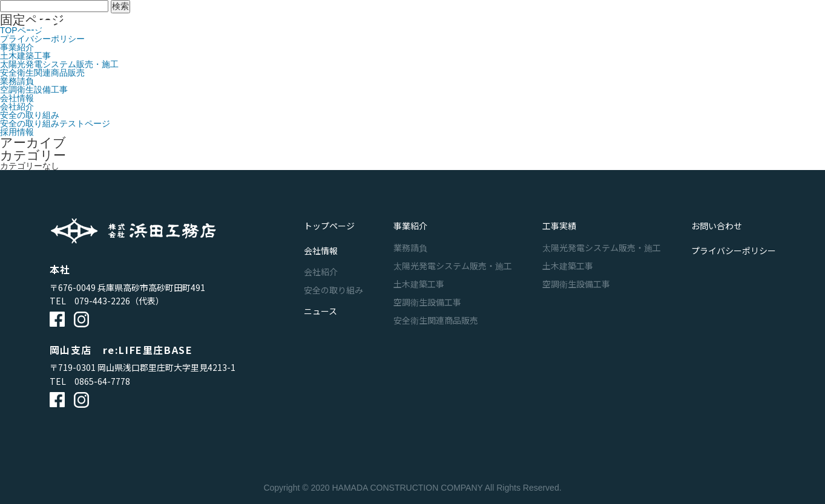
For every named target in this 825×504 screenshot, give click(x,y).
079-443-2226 (102, 301)
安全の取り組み (30, 115)
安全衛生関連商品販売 (42, 73)
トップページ (329, 223)
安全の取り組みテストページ (55, 123)
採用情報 (17, 132)
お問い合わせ (636, 27)
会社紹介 (17, 106)
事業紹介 (396, 27)
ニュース (570, 27)
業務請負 (17, 81)
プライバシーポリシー (734, 241)
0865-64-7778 (102, 381)
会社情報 (512, 27)
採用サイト (746, 27)
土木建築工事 (25, 56)
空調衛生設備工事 (34, 90)
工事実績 (454, 27)
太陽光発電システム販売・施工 (59, 64)
